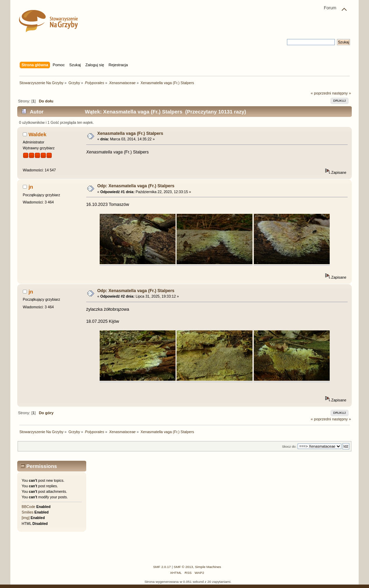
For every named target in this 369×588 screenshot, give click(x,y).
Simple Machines (208, 567)
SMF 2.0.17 (162, 567)
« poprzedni (321, 93)
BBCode (28, 507)
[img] (26, 518)
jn (31, 187)
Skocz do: (289, 446)
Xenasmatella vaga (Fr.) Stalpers (130, 133)
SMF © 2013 (183, 567)
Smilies (28, 512)
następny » (342, 93)
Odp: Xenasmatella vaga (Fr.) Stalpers (136, 186)
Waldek (38, 134)
